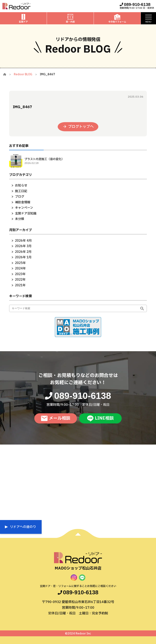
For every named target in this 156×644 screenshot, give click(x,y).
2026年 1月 (23, 257)
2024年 (20, 269)
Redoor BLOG (23, 74)
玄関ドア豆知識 (26, 214)
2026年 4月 (23, 241)
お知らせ (21, 186)
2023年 (20, 274)
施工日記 (21, 191)
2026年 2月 (23, 252)
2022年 (20, 280)
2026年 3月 (23, 246)
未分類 (20, 219)
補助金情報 (23, 202)
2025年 (20, 263)
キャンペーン (24, 208)
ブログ (20, 197)
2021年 (20, 285)
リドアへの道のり (23, 527)
